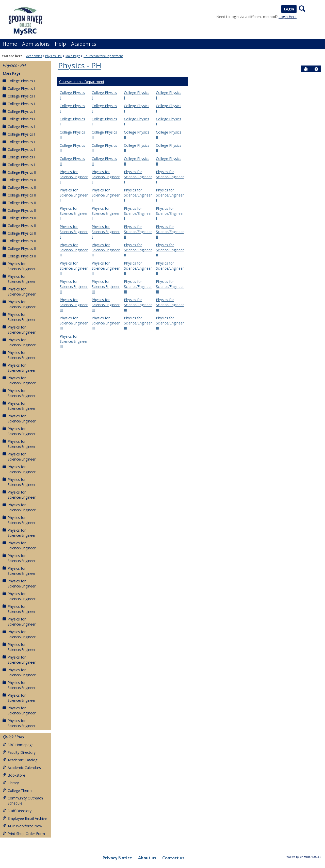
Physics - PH (54, 56)
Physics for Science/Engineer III (21, 584)
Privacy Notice (117, 858)
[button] (316, 69)
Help (60, 44)
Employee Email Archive (25, 818)
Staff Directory (17, 811)
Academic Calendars (22, 768)
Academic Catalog (20, 760)
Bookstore (14, 775)
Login (289, 9)
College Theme (18, 790)
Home (10, 44)
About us (147, 858)
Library (11, 783)
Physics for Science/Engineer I (20, 266)
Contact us (173, 858)
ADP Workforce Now (22, 826)
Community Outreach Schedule (23, 801)
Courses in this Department (103, 56)
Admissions (36, 44)
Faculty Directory (19, 752)
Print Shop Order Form (24, 834)
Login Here (288, 17)
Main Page (73, 56)
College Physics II (19, 172)
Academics (84, 44)
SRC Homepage (18, 745)
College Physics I (19, 81)
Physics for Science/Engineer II (21, 444)
